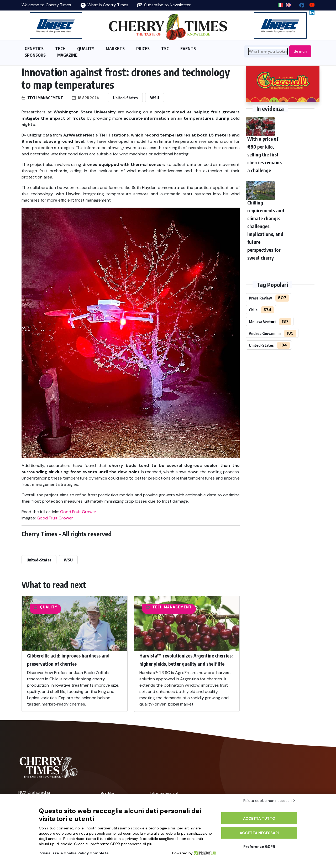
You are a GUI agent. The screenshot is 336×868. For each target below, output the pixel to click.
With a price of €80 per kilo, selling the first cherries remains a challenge (264, 154)
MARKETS (115, 49)
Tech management (45, 98)
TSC (165, 49)
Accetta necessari (259, 833)
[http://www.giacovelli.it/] (283, 84)
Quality (49, 607)
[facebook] (300, 4)
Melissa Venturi (262, 322)
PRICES (143, 49)
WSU (155, 98)
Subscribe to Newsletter (164, 5)
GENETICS (34, 49)
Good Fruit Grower (78, 512)
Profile (107, 793)
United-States (125, 98)
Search (300, 51)
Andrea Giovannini (265, 333)
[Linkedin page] (310, 11)
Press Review (260, 298)
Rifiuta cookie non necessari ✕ (270, 801)
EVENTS (188, 49)
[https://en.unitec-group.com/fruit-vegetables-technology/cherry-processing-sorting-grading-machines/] (56, 25)
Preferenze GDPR (259, 846)
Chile (253, 310)
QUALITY (86, 49)
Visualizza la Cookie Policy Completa (74, 853)
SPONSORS (35, 55)
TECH (60, 49)
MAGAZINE (67, 55)
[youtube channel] (310, 4)
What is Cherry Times (104, 5)
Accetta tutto (259, 818)
